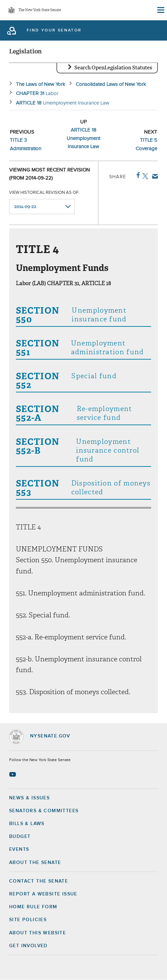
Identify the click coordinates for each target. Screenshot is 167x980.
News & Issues (29, 798)
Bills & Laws (27, 824)
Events (19, 849)
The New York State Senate (40, 10)
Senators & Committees (44, 811)
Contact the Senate (39, 881)
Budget (20, 837)
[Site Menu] (160, 10)
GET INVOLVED (28, 946)
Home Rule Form (33, 907)
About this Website (38, 933)
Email (154, 176)
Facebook (137, 175)
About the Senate (35, 863)
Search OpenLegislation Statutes (113, 68)
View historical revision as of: (44, 193)
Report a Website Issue (43, 894)
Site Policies (28, 920)
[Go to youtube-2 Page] (13, 774)
